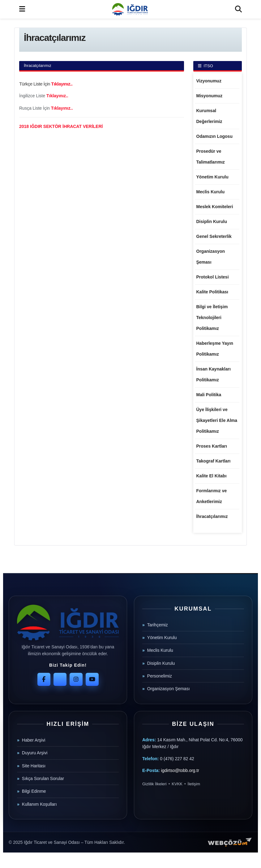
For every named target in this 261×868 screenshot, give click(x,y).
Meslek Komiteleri (215, 207)
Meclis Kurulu (211, 192)
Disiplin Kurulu (212, 221)
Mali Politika (209, 395)
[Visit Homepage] (130, 9)
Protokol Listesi (213, 277)
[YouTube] (92, 679)
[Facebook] (44, 679)
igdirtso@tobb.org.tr (180, 770)
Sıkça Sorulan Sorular (43, 778)
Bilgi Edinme (34, 791)
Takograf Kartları (214, 461)
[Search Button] (238, 9)
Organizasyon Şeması (211, 257)
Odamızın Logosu (214, 136)
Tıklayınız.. (62, 84)
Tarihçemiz (158, 625)
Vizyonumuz (209, 81)
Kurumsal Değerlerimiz (209, 116)
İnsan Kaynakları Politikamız (214, 374)
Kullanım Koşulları (39, 804)
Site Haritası (34, 766)
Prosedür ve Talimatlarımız (211, 157)
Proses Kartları (212, 446)
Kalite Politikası (212, 292)
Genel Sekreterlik (214, 236)
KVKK (177, 784)
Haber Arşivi (34, 740)
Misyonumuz (210, 96)
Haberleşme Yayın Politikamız (215, 349)
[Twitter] (60, 679)
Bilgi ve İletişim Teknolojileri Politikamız (212, 318)
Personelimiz (160, 676)
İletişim (194, 784)
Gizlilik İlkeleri (154, 784)
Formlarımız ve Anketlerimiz (212, 496)
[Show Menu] (22, 9)
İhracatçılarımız (212, 516)
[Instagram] (76, 679)
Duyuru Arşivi (35, 753)
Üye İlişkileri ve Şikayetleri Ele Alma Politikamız (217, 420)
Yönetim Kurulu (212, 177)
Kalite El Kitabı (212, 476)
